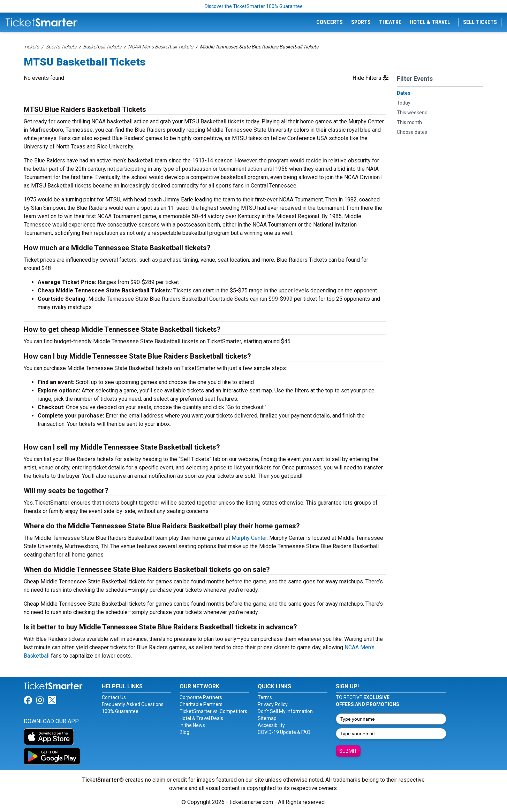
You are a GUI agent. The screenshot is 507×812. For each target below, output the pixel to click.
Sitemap (267, 718)
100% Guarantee (120, 711)
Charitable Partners (201, 704)
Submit (348, 751)
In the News (192, 725)
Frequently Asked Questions (133, 704)
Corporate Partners (201, 697)
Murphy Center (249, 538)
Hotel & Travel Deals (201, 718)
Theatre (390, 22)
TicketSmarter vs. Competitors (213, 711)
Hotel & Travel (430, 22)
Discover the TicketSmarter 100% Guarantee (254, 6)
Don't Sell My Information (285, 711)
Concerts (330, 22)
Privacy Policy (273, 704)
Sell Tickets (480, 22)
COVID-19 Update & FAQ (284, 732)
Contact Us (114, 697)
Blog (184, 732)
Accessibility (271, 725)
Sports (361, 22)
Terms (265, 697)
